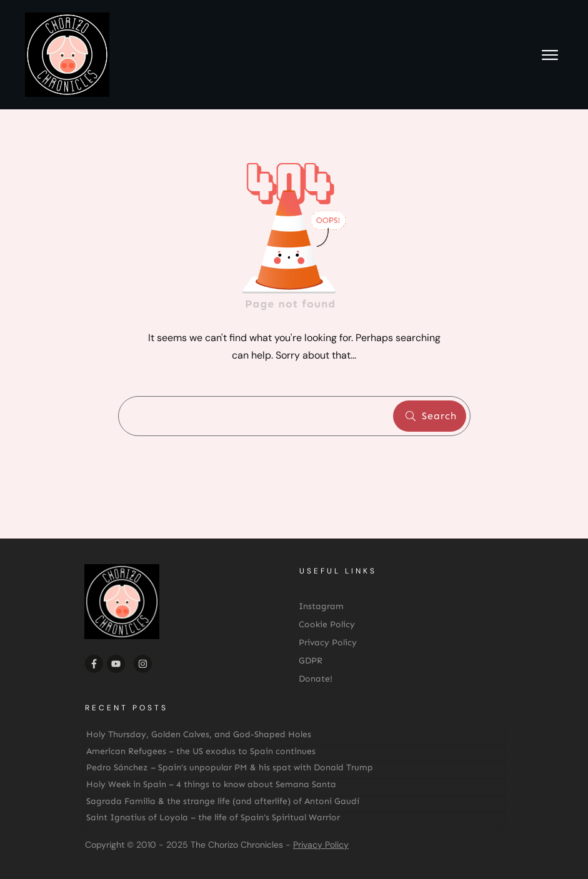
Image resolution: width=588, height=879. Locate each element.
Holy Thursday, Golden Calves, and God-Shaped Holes (199, 734)
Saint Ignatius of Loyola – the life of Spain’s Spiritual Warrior (213, 817)
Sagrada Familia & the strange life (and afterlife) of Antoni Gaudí (223, 801)
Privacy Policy (321, 845)
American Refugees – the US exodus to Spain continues (201, 751)
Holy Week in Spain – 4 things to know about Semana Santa (211, 784)
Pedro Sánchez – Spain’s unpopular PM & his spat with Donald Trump (230, 767)
